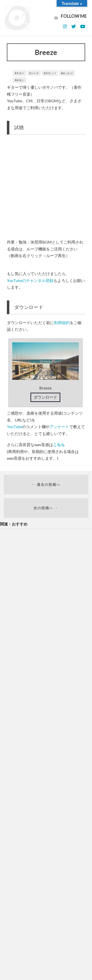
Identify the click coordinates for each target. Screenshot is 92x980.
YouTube (14, 427)
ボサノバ (51, 73)
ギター (20, 73)
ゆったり (68, 73)
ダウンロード (45, 397)
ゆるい (20, 80)
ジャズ (35, 73)
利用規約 (62, 323)
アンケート (59, 427)
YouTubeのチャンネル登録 (30, 280)
